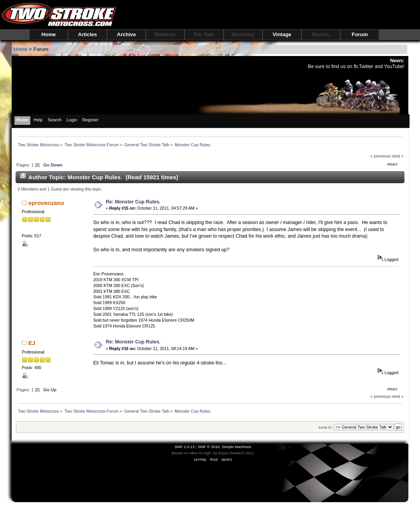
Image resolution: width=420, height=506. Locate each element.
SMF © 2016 (209, 447)
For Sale (204, 34)
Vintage (282, 34)
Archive (127, 34)
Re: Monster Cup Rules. (133, 202)
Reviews (165, 34)
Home (48, 34)
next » (398, 156)
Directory (243, 34)
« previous (380, 156)
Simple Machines (236, 447)
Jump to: (325, 427)
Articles (88, 34)
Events (321, 34)
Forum (360, 34)
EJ (32, 343)
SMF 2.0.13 (185, 447)
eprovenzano (46, 203)
